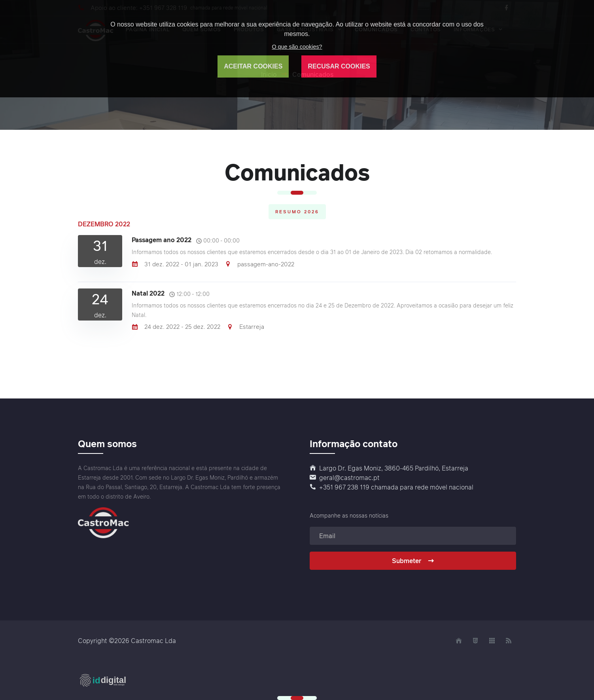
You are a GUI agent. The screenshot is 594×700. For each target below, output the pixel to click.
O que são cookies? (297, 47)
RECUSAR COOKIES (339, 66)
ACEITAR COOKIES (253, 66)
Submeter (413, 561)
